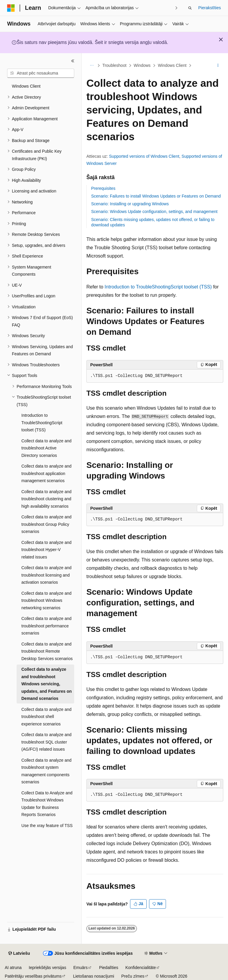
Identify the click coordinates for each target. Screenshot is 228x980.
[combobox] (41, 73)
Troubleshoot (114, 65)
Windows (142, 65)
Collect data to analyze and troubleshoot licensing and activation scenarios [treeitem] (46, 575)
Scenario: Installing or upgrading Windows (130, 204)
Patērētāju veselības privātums (33, 976)
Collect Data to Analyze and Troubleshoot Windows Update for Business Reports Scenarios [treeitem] (47, 804)
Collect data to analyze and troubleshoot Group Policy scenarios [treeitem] (46, 524)
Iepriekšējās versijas (47, 968)
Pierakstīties (210, 8)
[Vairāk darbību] (218, 66)
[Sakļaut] (73, 61)
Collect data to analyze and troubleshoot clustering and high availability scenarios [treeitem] (46, 499)
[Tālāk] (176, 8)
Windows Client (172, 65)
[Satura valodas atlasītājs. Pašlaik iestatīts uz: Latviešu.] (19, 954)
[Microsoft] (11, 8)
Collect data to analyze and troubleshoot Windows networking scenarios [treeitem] (46, 601)
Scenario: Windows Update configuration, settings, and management (154, 212)
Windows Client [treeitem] (26, 86)
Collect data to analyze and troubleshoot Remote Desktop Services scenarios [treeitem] (47, 651)
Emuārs (80, 968)
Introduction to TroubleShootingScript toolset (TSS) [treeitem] (42, 423)
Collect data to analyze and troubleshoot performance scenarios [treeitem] (46, 626)
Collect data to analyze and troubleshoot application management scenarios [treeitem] (46, 473)
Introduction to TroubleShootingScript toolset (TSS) (158, 287)
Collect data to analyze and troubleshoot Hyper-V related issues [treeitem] (46, 550)
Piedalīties (109, 968)
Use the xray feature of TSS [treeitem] (47, 826)
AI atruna (13, 968)
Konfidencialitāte (141, 968)
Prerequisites (103, 188)
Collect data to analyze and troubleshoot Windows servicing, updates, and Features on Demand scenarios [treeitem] (47, 684)
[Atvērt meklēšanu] (190, 8)
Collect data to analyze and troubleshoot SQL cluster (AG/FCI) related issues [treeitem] (46, 742)
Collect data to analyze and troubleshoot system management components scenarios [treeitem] (46, 771)
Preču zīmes (133, 976)
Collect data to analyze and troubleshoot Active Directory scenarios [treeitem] (46, 448)
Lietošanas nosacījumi (94, 976)
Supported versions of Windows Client (144, 156)
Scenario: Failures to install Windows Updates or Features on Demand (156, 196)
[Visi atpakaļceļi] (92, 66)
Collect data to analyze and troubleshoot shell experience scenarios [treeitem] (46, 717)
